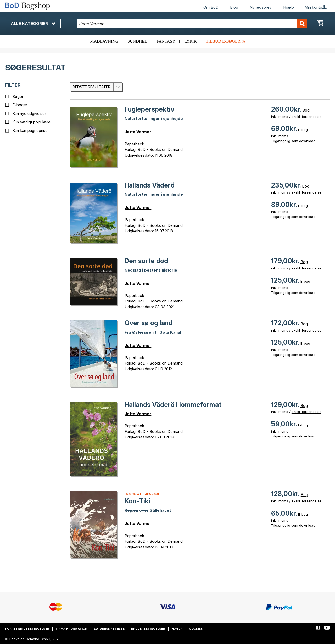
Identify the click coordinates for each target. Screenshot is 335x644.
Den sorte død (146, 261)
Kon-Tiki (137, 501)
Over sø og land (149, 323)
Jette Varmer (138, 132)
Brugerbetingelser (148, 629)
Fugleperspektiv (149, 109)
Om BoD (211, 7)
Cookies (196, 629)
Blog (234, 7)
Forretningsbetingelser (27, 629)
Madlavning (104, 41)
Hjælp (289, 7)
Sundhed (137, 41)
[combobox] (192, 24)
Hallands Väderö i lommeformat (173, 405)
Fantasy (166, 41)
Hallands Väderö (150, 185)
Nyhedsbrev (261, 7)
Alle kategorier (33, 23)
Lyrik (190, 41)
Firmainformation (72, 629)
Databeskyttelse (109, 629)
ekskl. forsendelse (306, 117)
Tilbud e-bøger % (225, 41)
